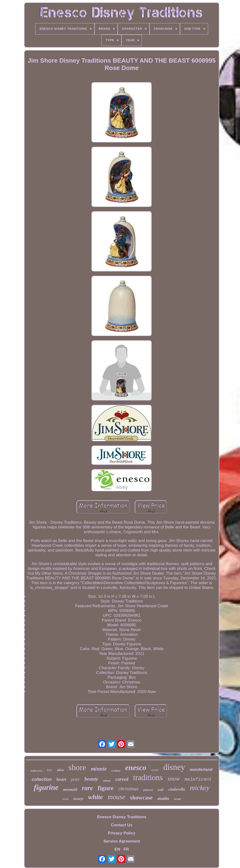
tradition (116, 771)
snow (174, 779)
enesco (136, 768)
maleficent (198, 779)
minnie (99, 769)
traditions (148, 778)
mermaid (70, 790)
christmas (128, 789)
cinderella (177, 789)
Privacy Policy (122, 833)
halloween (37, 771)
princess (148, 790)
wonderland (201, 770)
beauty (91, 779)
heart (61, 779)
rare (87, 788)
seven (155, 770)
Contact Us (122, 825)
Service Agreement (122, 841)
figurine (46, 787)
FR (126, 849)
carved (122, 779)
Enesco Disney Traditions (122, 817)
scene (178, 799)
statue (107, 781)
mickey (200, 788)
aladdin (163, 799)
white (95, 797)
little (50, 770)
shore (77, 767)
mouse (116, 797)
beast (66, 799)
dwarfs (78, 799)
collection (42, 779)
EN (117, 849)
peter (75, 779)
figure (106, 788)
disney (174, 767)
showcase (141, 798)
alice (60, 770)
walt (161, 790)
